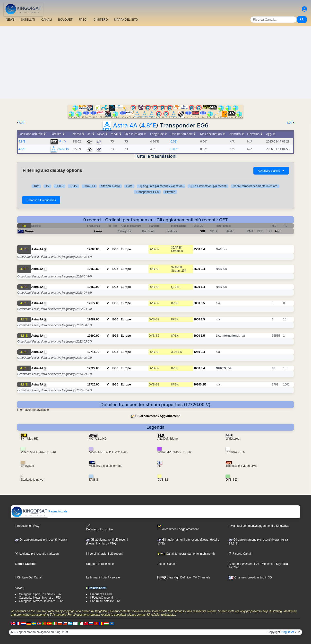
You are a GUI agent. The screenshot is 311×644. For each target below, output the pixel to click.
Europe (126, 249)
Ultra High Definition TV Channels (184, 577)
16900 (197, 385)
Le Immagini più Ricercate (103, 577)
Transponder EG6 (147, 192)
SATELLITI (28, 20)
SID (203, 231)
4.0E (289, 123)
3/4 (203, 249)
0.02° (174, 141)
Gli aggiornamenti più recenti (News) (41, 540)
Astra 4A (125, 125)
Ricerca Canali (240, 554)
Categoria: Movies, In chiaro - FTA (41, 601)
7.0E (22, 123)
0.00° (174, 149)
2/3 (204, 385)
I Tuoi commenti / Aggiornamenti (158, 416)
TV (47, 186)
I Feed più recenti (101, 598)
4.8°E (149, 125)
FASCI (83, 20)
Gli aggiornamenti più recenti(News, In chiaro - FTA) (107, 542)
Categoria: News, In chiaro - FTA (40, 598)
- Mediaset (266, 564)
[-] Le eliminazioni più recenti (208, 186)
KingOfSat (288, 632)
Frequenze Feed (101, 594)
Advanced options (271, 171)
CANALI (47, 20)
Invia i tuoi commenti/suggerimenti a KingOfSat (259, 526)
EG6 (115, 249)
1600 (197, 368)
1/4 (203, 287)
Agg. (278, 231)
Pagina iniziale (39, 511)
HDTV (60, 186)
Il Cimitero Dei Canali (29, 577)
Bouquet (234, 564)
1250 (197, 352)
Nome (29, 231)
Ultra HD (89, 186)
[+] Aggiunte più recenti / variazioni (161, 186)
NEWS (10, 20)
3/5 (203, 303)
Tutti (36, 186)
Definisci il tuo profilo (99, 528)
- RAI (255, 564)
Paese (98, 231)
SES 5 (62, 141)
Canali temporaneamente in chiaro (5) (186, 554)
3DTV (73, 186)
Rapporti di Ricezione (100, 564)
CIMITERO (101, 20)
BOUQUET (65, 20)
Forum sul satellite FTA (105, 601)
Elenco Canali (166, 564)
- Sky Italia (281, 564)
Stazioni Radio (110, 186)
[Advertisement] (155, 62)
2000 (197, 303)
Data (129, 186)
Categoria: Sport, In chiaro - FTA (40, 594)
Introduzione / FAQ (27, 526)
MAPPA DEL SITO (126, 20)
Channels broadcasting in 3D (250, 577)
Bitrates (170, 192)
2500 (197, 249)
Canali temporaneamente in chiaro (255, 186)
